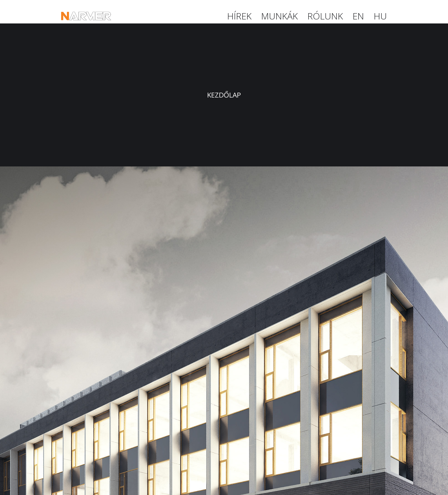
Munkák (279, 16)
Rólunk (325, 16)
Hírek (239, 16)
